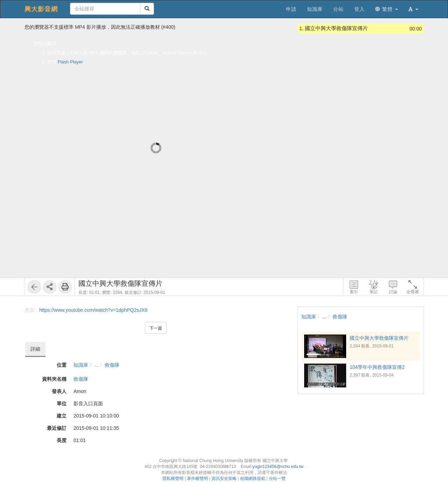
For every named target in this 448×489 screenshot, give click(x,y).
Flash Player (70, 62)
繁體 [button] (387, 9)
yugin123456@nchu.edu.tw (278, 467)
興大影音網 (41, 9)
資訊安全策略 (224, 478)
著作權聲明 (197, 478)
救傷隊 (112, 365)
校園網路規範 (253, 478)
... (97, 365)
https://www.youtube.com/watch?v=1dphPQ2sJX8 (93, 310)
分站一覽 (277, 478)
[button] (413, 9)
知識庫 (81, 365)
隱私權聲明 (173, 478)
